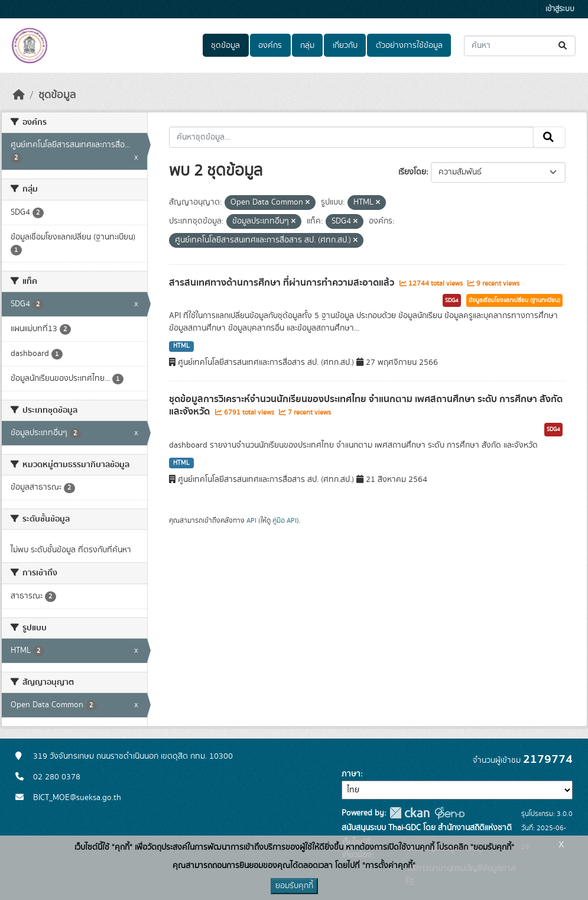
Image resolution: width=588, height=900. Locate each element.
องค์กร (270, 46)
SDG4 (452, 300)
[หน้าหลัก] (19, 95)
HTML (181, 346)
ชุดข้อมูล (225, 46)
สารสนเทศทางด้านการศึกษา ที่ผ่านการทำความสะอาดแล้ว (283, 283)
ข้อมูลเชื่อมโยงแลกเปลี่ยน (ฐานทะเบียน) (514, 300)
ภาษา (351, 774)
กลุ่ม (307, 46)
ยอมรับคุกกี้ (294, 886)
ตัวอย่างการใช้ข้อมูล (409, 46)
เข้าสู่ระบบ (560, 9)
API (251, 520)
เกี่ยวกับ (345, 46)
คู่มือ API (285, 520)
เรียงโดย (412, 172)
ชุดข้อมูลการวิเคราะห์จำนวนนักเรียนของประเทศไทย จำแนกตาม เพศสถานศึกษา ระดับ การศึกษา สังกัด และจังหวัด (366, 405)
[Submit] (563, 46)
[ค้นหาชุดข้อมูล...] (520, 46)
